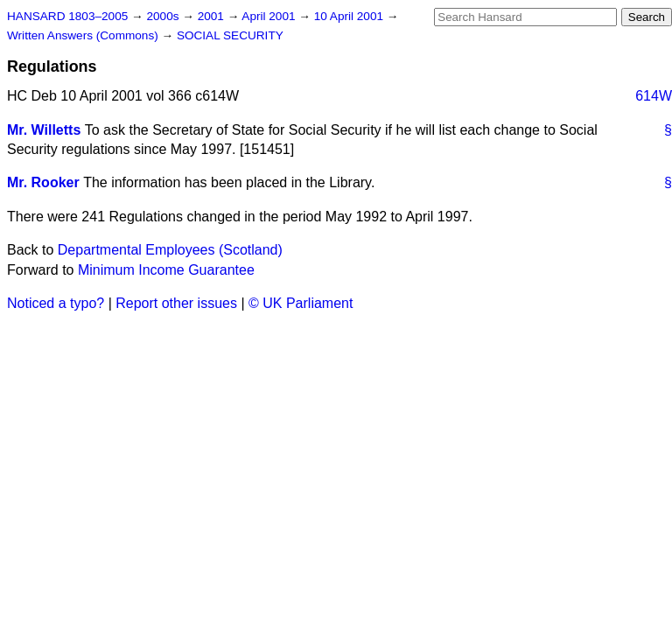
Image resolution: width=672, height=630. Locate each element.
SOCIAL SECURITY (230, 35)
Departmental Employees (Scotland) (170, 250)
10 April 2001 (350, 16)
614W (654, 96)
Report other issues (176, 303)
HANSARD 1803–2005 (67, 16)
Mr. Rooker (43, 182)
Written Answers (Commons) (84, 35)
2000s (164, 16)
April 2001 (270, 16)
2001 (213, 16)
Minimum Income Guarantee (166, 270)
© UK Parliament (301, 303)
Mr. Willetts (44, 130)
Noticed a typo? (56, 303)
